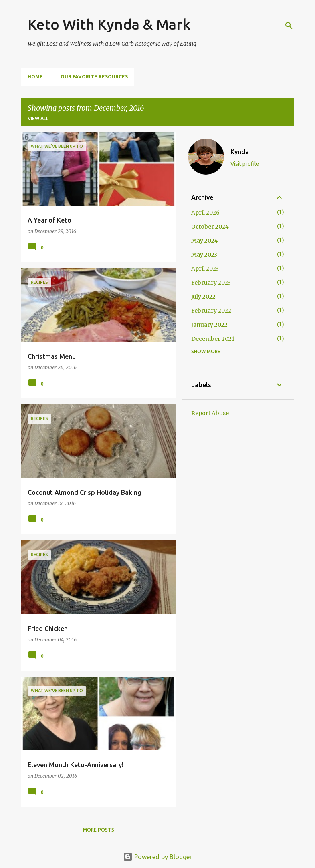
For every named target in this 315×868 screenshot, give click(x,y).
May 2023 (204, 255)
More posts (99, 830)
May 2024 (205, 241)
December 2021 (213, 339)
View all (38, 118)
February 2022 (211, 311)
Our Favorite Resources (94, 77)
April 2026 (205, 213)
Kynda (240, 152)
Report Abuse (210, 413)
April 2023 (205, 269)
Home (35, 77)
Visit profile (245, 164)
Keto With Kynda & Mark (109, 24)
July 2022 (203, 297)
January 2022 (209, 325)
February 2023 (211, 283)
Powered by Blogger (157, 857)
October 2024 (210, 227)
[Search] (289, 26)
